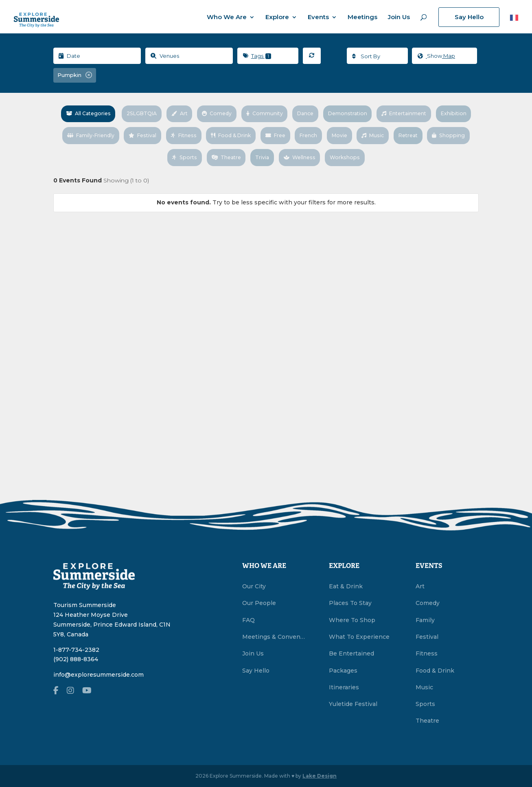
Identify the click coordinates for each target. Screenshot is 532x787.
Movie (391, 132)
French (359, 132)
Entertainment (431, 112)
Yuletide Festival (353, 704)
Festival (186, 132)
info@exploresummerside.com (99, 675)
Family (425, 620)
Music (424, 132)
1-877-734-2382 (76, 650)
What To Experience (359, 637)
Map (435, 56)
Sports (209, 151)
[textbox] (376, 56)
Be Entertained (351, 653)
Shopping (166, 151)
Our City (254, 586)
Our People (259, 603)
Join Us (399, 18)
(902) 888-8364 (76, 659)
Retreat (461, 132)
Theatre (252, 151)
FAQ (248, 620)
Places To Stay (350, 603)
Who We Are (227, 18)
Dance (329, 112)
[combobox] (376, 56)
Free (325, 132)
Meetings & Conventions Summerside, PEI (274, 637)
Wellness (327, 151)
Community (288, 112)
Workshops (373, 151)
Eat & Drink (346, 586)
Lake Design (320, 776)
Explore (277, 18)
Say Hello (469, 17)
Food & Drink (278, 132)
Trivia (289, 151)
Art (202, 112)
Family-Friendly (132, 132)
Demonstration (372, 112)
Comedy (240, 112)
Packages (343, 671)
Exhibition (79, 132)
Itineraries (344, 687)
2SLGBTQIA (163, 112)
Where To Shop (352, 620)
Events (318, 18)
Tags (257, 56)
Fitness (229, 132)
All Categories (107, 112)
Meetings (362, 18)
